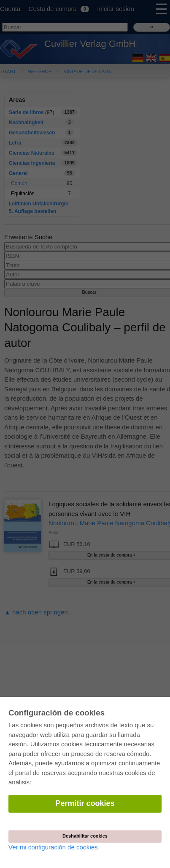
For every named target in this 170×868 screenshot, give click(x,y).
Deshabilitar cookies (85, 836)
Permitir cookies (85, 803)
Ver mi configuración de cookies (53, 847)
